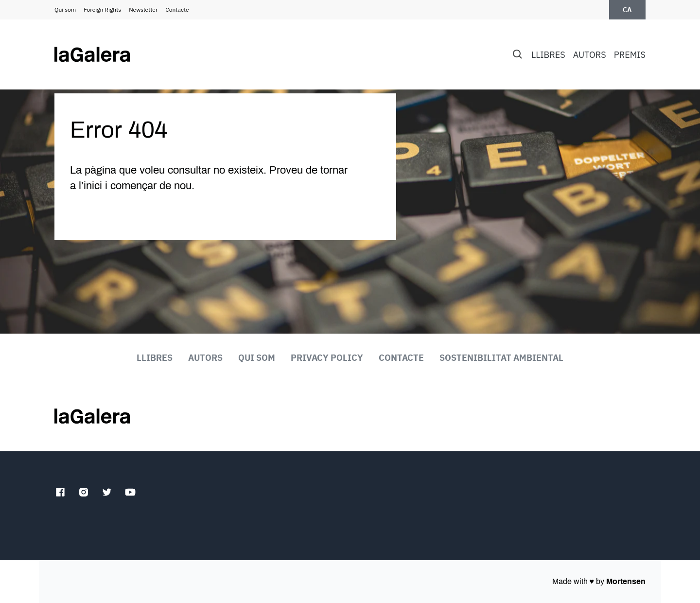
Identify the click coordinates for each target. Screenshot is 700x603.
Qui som (65, 9)
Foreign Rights (102, 9)
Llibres (548, 55)
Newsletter (143, 9)
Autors (590, 55)
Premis (630, 55)
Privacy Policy (327, 358)
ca (627, 10)
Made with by (599, 581)
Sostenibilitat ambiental (501, 358)
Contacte (177, 9)
